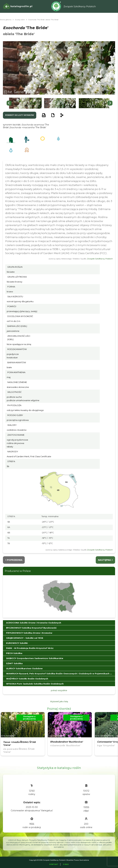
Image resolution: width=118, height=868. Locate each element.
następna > (105, 560)
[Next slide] (110, 103)
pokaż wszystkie (59, 690)
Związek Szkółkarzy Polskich (100, 259)
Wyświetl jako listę (59, 701)
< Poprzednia (14, 560)
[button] (25, 103)
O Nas (66, 864)
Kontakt (54, 864)
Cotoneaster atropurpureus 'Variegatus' (32, 811)
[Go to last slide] (9, 103)
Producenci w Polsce (18, 571)
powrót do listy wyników (20, 115)
